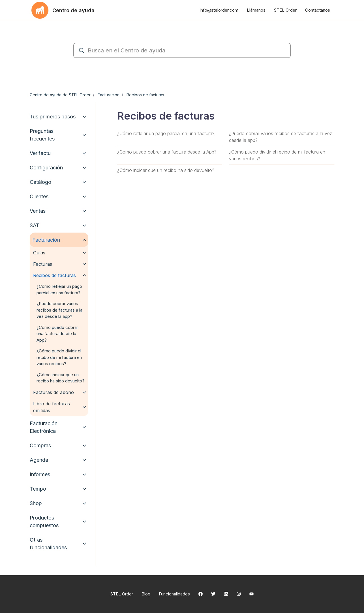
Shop (36, 503)
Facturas (43, 264)
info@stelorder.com (219, 10)
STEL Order (285, 10)
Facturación (109, 95)
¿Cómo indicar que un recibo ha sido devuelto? (166, 170)
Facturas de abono (53, 392)
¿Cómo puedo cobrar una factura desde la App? (167, 152)
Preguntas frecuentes (42, 135)
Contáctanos (318, 10)
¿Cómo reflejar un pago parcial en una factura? (166, 133)
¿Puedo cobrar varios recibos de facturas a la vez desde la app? (281, 137)
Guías (39, 253)
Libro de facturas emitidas (52, 407)
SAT (35, 225)
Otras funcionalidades (48, 544)
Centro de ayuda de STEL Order (60, 95)
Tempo (38, 489)
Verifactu (40, 153)
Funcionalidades (174, 594)
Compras (40, 445)
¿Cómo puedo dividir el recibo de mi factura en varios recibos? (277, 155)
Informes (40, 474)
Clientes (39, 196)
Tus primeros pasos (53, 117)
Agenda (39, 460)
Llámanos (256, 10)
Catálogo (40, 182)
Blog (146, 594)
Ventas (38, 211)
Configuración (46, 168)
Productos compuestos (44, 522)
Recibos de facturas (145, 95)
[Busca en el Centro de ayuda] (182, 50)
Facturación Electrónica (44, 427)
